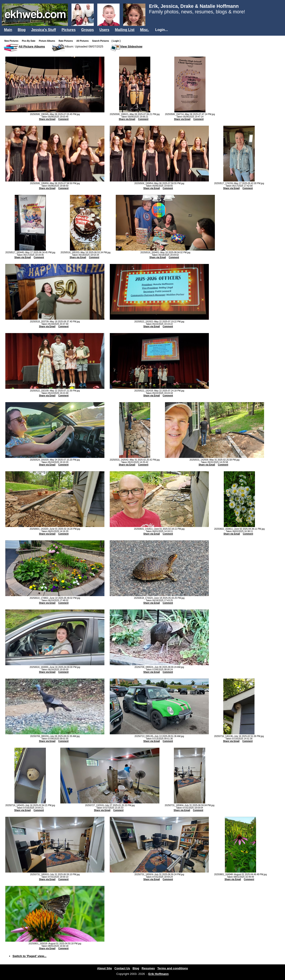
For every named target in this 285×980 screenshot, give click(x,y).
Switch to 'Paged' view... (30, 956)
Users (104, 30)
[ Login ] (116, 41)
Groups (88, 30)
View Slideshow (131, 46)
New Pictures (12, 41)
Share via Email (47, 119)
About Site (105, 968)
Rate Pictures (67, 41)
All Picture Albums (32, 46)
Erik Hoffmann (158, 974)
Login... (162, 30)
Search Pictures (102, 41)
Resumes (148, 968)
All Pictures (83, 41)
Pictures (68, 30)
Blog (22, 30)
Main (8, 30)
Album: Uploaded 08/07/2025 (84, 46)
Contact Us (122, 968)
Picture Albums (48, 41)
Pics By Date (30, 41)
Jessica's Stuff (44, 30)
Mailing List (125, 30)
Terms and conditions (173, 968)
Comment (63, 119)
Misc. (145, 30)
